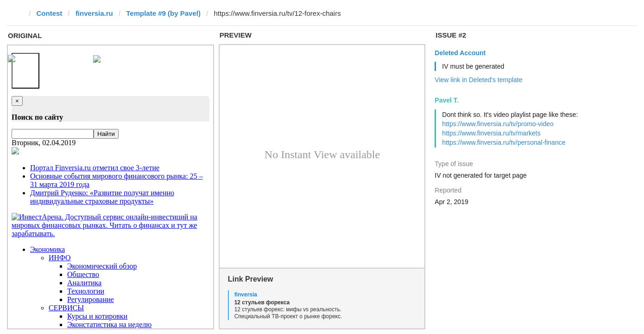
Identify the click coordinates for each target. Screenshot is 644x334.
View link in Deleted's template (478, 80)
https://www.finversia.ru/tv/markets (491, 133)
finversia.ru (94, 13)
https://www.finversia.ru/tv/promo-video (498, 124)
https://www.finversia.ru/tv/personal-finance (504, 142)
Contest (50, 13)
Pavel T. (446, 100)
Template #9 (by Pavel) (163, 13)
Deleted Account (460, 53)
